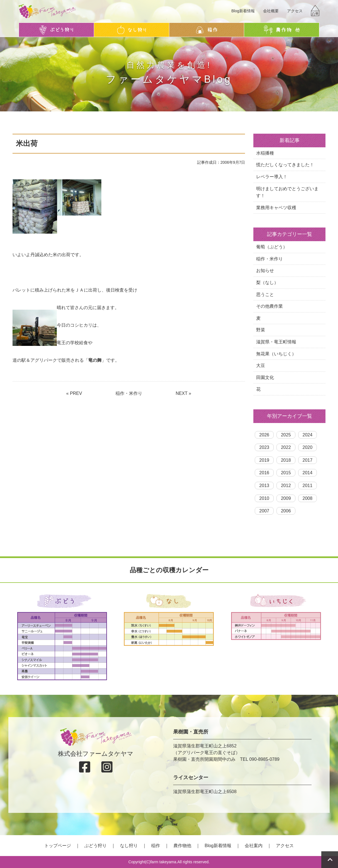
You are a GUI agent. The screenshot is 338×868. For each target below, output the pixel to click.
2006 (286, 511)
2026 (264, 435)
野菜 (261, 330)
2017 (308, 460)
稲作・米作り (129, 393)
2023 (264, 447)
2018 (286, 460)
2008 (308, 498)
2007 (264, 511)
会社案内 (254, 846)
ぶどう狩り (95, 846)
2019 (264, 460)
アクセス (295, 11)
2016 (264, 473)
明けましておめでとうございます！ (287, 192)
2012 (286, 486)
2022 (286, 447)
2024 (308, 435)
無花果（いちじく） (276, 354)
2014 (308, 473)
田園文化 (265, 377)
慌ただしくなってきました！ (285, 165)
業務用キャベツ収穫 (276, 208)
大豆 (261, 365)
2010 (264, 498)
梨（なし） (267, 283)
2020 (308, 447)
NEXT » (183, 393)
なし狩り (129, 846)
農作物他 (182, 846)
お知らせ (265, 271)
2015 (286, 473)
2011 (308, 486)
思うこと (265, 294)
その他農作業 (270, 306)
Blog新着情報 (243, 11)
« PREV (74, 393)
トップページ (58, 846)
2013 (264, 486)
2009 (286, 498)
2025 (286, 435)
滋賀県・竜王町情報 (276, 342)
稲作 (156, 846)
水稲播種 (265, 153)
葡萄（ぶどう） (272, 247)
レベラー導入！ (272, 177)
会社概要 (271, 11)
